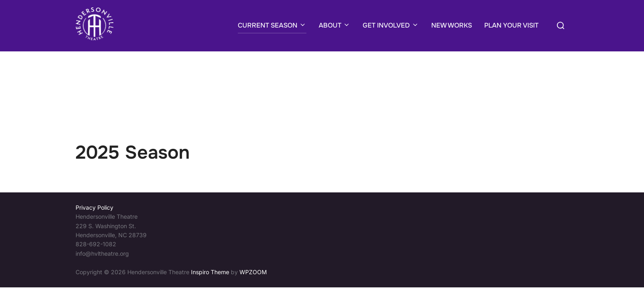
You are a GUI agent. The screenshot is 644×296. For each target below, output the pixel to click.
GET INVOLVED (391, 25)
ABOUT (335, 25)
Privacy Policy (94, 156)
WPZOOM (253, 221)
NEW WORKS (452, 25)
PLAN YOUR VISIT (511, 25)
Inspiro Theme (210, 221)
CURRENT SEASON (272, 25)
